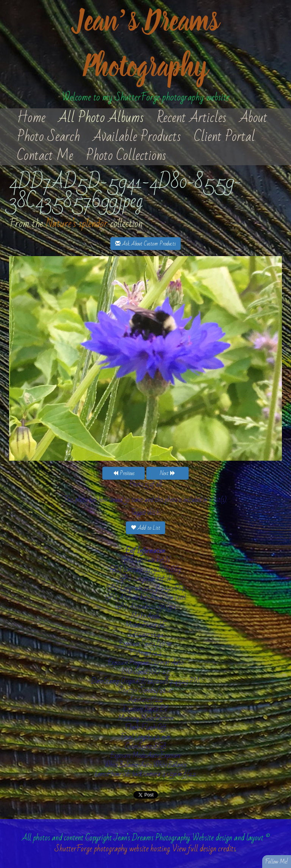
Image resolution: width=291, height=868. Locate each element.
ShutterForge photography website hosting (112, 849)
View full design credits (204, 849)
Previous (124, 473)
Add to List (145, 528)
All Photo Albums (101, 118)
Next (168, 473)
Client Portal (225, 137)
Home (31, 118)
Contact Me (45, 156)
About (253, 118)
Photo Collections (126, 156)
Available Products (137, 137)
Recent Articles (192, 118)
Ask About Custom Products (145, 244)
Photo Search (48, 137)
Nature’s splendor (77, 224)
